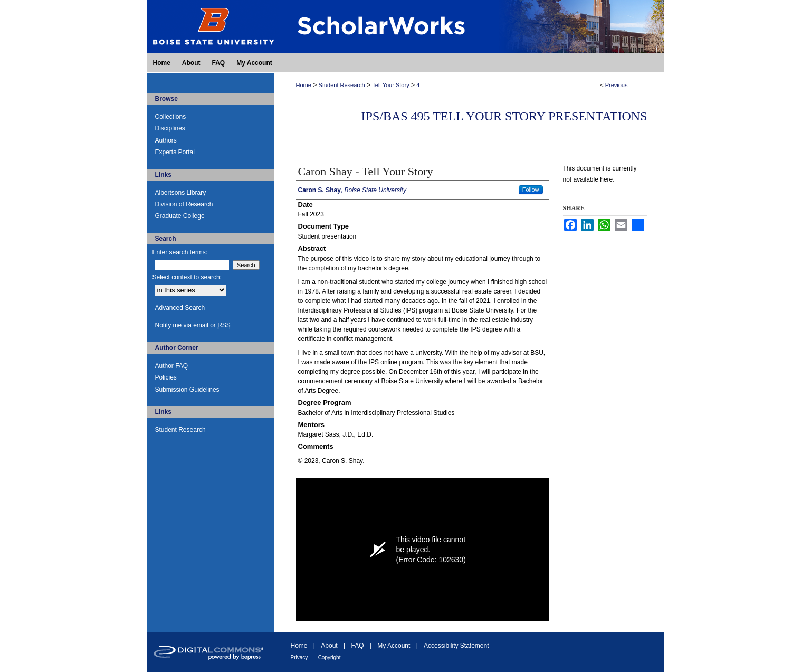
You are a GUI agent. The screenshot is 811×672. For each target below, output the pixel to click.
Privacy (299, 657)
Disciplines (170, 128)
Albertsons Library (181, 193)
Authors (166, 140)
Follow (531, 190)
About (329, 646)
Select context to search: (187, 277)
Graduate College (180, 216)
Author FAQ (172, 366)
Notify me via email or (193, 325)
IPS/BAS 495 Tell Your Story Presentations (504, 116)
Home (304, 85)
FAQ (357, 646)
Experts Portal (175, 152)
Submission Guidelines (187, 390)
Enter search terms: (180, 252)
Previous (617, 85)
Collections (171, 117)
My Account (394, 646)
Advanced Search (180, 308)
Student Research (342, 85)
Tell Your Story (390, 85)
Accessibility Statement (456, 646)
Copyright (330, 657)
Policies (166, 377)
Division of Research (184, 204)
